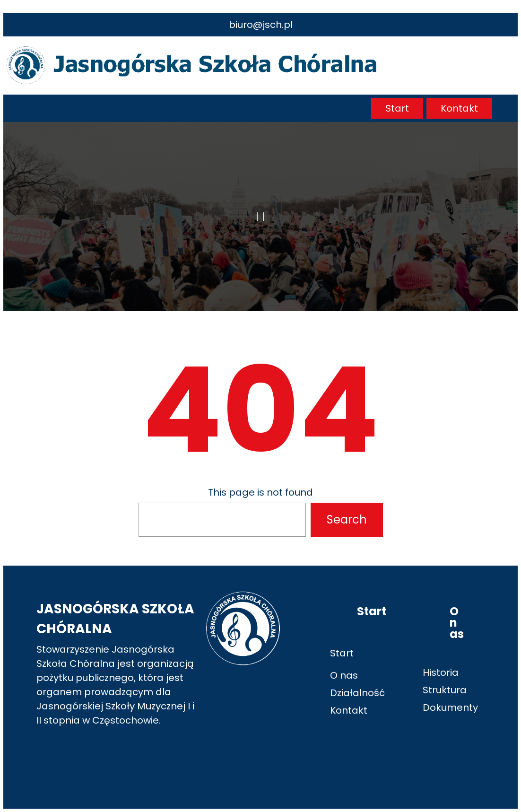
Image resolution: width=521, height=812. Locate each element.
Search (347, 520)
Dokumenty (450, 707)
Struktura (445, 690)
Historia (441, 672)
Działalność (357, 693)
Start (397, 108)
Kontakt (459, 108)
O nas (344, 675)
